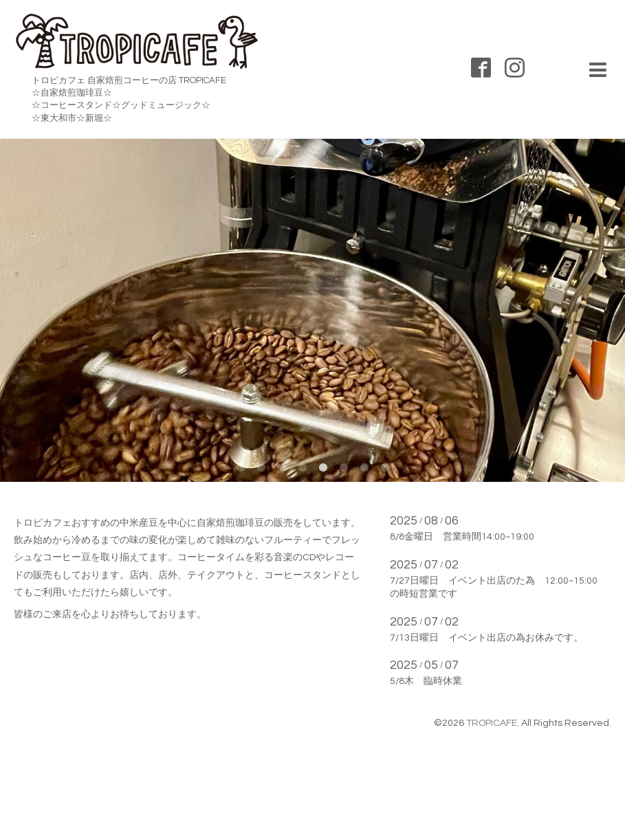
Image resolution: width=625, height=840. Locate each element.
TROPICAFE (492, 723)
